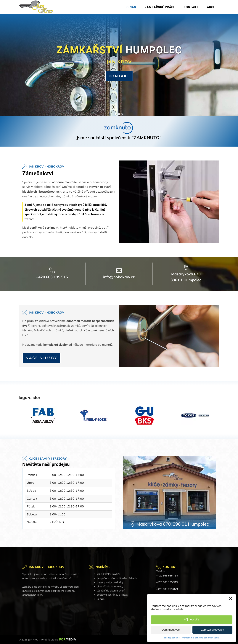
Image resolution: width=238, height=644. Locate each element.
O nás (131, 7)
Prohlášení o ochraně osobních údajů (200, 638)
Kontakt (191, 7)
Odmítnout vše (171, 630)
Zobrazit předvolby (212, 630)
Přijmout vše (192, 619)
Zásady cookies (172, 638)
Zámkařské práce (160, 7)
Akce (211, 7)
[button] (231, 599)
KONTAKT (119, 76)
